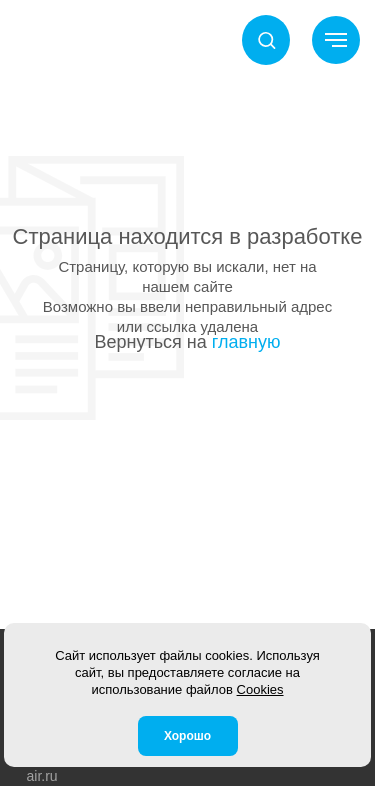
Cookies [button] (260, 689)
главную (246, 342)
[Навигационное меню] (336, 40)
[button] (266, 39)
